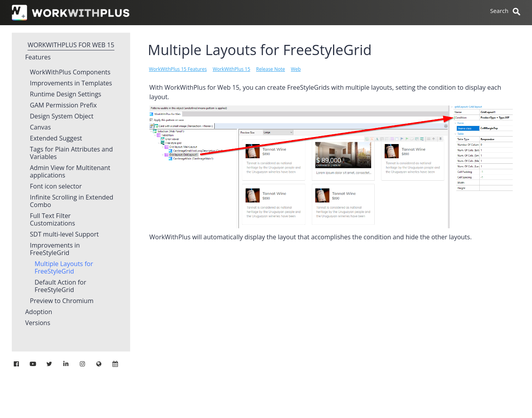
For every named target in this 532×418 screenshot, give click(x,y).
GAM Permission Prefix (63, 105)
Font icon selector (56, 187)
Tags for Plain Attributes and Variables (71, 153)
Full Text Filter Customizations (52, 220)
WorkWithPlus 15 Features (178, 69)
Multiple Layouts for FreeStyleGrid (64, 268)
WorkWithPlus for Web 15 (71, 45)
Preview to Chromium (62, 301)
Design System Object (62, 117)
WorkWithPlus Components (70, 72)
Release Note (270, 69)
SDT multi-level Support (64, 235)
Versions (38, 323)
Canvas (40, 128)
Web (296, 69)
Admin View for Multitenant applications (70, 172)
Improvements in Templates (71, 83)
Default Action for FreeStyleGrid (60, 286)
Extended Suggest (56, 139)
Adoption (39, 312)
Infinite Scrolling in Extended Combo (72, 201)
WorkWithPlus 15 (231, 69)
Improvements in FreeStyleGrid (55, 249)
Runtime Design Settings (65, 94)
